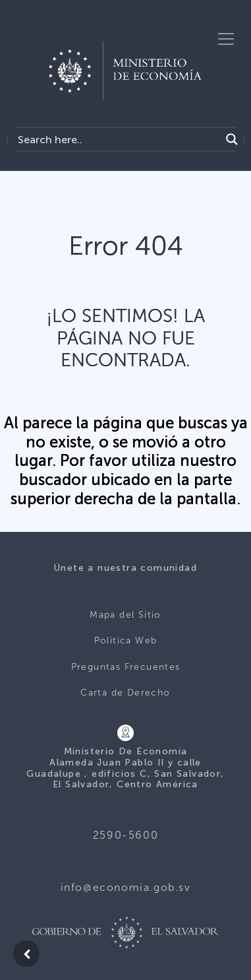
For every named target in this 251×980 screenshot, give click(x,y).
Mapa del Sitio (125, 615)
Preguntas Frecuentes (126, 667)
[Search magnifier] (232, 139)
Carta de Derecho (125, 693)
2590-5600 (125, 835)
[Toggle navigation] (226, 39)
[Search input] (118, 139)
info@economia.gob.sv (126, 887)
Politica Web (126, 640)
